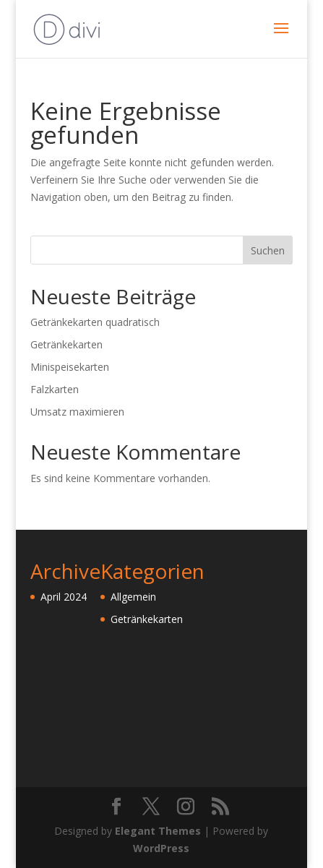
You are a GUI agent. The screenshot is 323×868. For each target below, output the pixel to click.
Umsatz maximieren (77, 412)
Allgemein (133, 597)
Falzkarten (55, 389)
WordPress (161, 848)
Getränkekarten (66, 344)
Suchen (268, 250)
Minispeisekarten (70, 367)
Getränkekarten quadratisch (95, 322)
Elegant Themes (158, 831)
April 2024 (64, 597)
